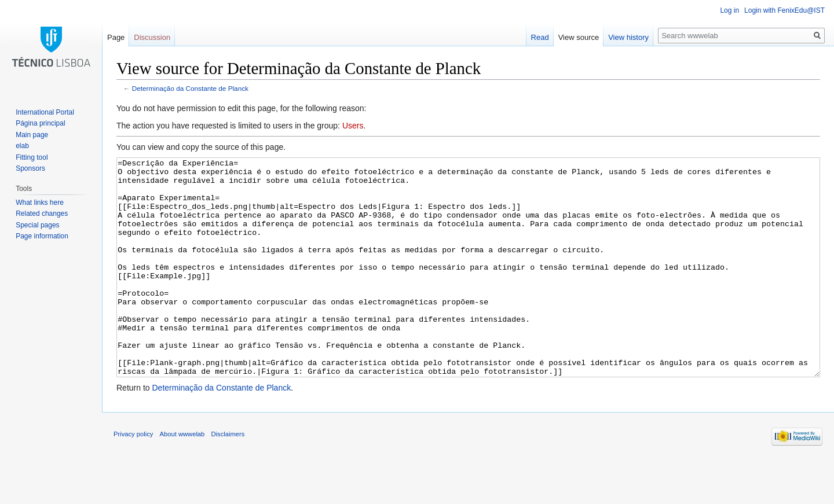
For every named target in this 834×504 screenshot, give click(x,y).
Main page (32, 135)
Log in (729, 10)
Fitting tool (32, 157)
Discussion (152, 37)
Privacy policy (133, 477)
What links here (40, 203)
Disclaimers (228, 477)
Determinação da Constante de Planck (190, 88)
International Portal (45, 112)
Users (353, 126)
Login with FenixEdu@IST (784, 10)
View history (628, 37)
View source (579, 37)
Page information (42, 236)
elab (22, 146)
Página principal (40, 123)
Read (540, 37)
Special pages (37, 225)
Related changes (42, 214)
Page (116, 37)
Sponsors (30, 168)
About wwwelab (182, 477)
